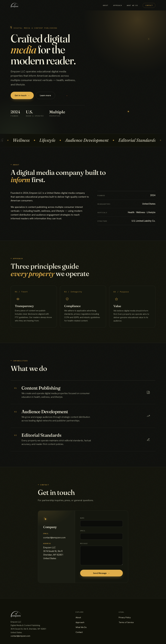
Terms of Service (126, 622)
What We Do (132, 5)
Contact (149, 5)
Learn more (46, 97)
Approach (118, 5)
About (106, 5)
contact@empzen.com (20, 636)
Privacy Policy (125, 618)
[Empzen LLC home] (15, 5)
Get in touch (22, 97)
